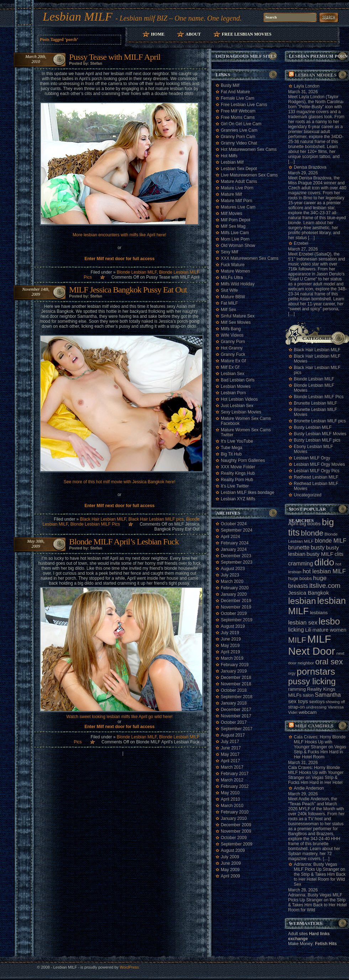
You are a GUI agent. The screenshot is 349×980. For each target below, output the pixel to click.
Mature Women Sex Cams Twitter (246, 432)
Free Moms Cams (238, 117)
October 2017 (234, 722)
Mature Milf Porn (236, 201)
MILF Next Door (312, 645)
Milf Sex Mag (233, 226)
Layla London (307, 86)
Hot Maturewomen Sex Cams (249, 149)
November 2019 (236, 607)
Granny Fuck (233, 354)
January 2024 (234, 549)
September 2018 (237, 697)
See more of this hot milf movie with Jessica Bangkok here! (119, 482)
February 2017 (235, 774)
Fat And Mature (235, 92)
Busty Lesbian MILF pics (317, 440)
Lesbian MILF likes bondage (248, 492)
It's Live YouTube (237, 441)
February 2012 (235, 786)
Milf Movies (231, 214)
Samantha (328, 695)
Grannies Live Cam (239, 130)
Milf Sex (228, 310)
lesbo (329, 621)
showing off (335, 702)
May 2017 (230, 754)
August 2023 (233, 569)
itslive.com (325, 586)
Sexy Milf (230, 252)
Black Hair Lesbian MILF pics (156, 519)
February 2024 (235, 543)
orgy (292, 673)
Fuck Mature (233, 265)
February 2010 (235, 812)
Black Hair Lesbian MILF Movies (317, 359)
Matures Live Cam (238, 207)
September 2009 (237, 844)
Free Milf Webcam (238, 111)
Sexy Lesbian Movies (241, 412)
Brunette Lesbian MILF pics (320, 421)
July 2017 (230, 742)
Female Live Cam (238, 98)
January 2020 (234, 594)
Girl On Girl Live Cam (241, 124)
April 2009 (230, 876)
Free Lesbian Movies (247, 34)
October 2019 (234, 613)
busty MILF (320, 554)
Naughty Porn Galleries (243, 460)
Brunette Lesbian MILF (315, 403)
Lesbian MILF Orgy (312, 458)
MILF (297, 640)
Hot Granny (232, 348)
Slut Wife (229, 290)
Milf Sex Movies (236, 322)
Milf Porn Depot (236, 220)
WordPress (129, 967)
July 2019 (230, 633)
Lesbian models (316, 75)
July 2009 (230, 857)
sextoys (317, 702)
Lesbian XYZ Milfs (238, 499)
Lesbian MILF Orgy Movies (319, 464)
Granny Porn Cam (238, 137)
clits (339, 554)
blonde (312, 533)
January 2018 (234, 703)
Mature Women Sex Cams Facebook (246, 421)
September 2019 (237, 620)
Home (158, 34)
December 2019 (236, 601)
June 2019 (231, 639)
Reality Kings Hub (238, 473)
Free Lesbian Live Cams (244, 105)
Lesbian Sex (233, 374)
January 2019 (234, 671)
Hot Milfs (229, 156)
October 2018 (234, 690)
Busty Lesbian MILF (313, 427)
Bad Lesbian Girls (238, 380)
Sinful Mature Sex (238, 316)
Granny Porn (233, 342)
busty (318, 547)
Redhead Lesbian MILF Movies (316, 486)
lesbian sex (303, 622)
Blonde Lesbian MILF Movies (314, 388)
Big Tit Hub (231, 454)
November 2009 (236, 831)
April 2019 (230, 652)
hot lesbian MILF (324, 571)
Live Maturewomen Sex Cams (249, 175)
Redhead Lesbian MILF (316, 477)
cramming (301, 563)
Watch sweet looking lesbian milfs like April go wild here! (119, 717)
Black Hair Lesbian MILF (103, 519)
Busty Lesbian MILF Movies (320, 434)
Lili (308, 630)
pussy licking (312, 681)
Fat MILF (229, 303)
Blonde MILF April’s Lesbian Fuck (124, 542)
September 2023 (237, 562)
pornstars (316, 671)
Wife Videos (232, 335)
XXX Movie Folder (238, 467)
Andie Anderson (309, 788)
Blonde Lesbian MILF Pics (95, 524)
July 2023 (230, 575)
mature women (330, 630)
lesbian (302, 601)
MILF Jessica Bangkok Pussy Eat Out (128, 290)
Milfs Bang (231, 329)
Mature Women (235, 271)
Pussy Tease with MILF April (115, 57)
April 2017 (230, 761)
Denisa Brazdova (310, 167)
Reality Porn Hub (237, 480)
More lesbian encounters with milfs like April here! (119, 235)
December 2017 (236, 710)
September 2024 (237, 530)
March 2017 (232, 767)
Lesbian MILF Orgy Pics (317, 471)
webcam (308, 712)
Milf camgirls (314, 726)
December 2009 (236, 825)
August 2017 (233, 735)
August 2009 (233, 850)
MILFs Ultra (232, 278)
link (343, 869)
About (193, 34)
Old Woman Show (238, 246)
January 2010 (234, 818)
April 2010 (230, 799)
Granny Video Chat (239, 143)
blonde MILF (331, 541)
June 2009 (231, 863)
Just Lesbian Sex (237, 406)
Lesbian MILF (78, 17)
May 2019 (230, 646)
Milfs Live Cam (235, 233)
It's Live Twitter (235, 486)
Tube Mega (231, 448)
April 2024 (230, 537)
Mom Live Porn (235, 239)
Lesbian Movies (236, 386)
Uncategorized (308, 495)
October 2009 (234, 838)
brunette (299, 547)
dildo (324, 562)
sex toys (298, 701)
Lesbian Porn (233, 393)
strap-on (296, 707)
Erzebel (301, 243)
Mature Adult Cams (239, 181)
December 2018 (236, 678)
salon (308, 695)
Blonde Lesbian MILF (137, 272)
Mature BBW (233, 297)
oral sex (329, 662)
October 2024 (234, 524)
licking (296, 630)
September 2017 (237, 729)
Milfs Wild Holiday (238, 284)
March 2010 (232, 806)
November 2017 (236, 716)
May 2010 (230, 793)
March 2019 (232, 658)
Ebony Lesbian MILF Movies (313, 449)
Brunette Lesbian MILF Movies (315, 412)
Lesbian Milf (232, 162)
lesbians (319, 613)
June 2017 (231, 748)
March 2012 (232, 780)
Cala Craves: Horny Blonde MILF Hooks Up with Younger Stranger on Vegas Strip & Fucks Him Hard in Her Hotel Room (320, 747)
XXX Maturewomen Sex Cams (250, 258)
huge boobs (300, 578)
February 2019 (235, 665)
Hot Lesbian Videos (239, 399)
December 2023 (236, 556)
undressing (316, 707)
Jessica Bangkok (309, 593)
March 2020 (232, 581)
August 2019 (233, 626)
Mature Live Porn (237, 188)
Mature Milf (231, 194)
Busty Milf (230, 85)
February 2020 (235, 588)
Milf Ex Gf (230, 367)
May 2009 (230, 870)
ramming (297, 689)
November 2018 (236, 684)
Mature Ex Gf (233, 361)
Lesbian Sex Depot (239, 169)
